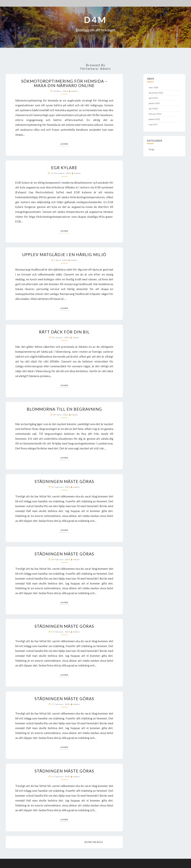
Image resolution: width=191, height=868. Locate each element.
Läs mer (65, 144)
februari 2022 (155, 114)
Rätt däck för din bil (64, 332)
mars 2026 (154, 87)
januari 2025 (154, 103)
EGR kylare (64, 168)
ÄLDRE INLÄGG (94, 842)
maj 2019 (153, 124)
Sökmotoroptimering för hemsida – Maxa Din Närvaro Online (64, 83)
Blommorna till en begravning (64, 409)
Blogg (151, 149)
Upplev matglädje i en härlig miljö (64, 254)
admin (75, 91)
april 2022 (153, 108)
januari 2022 (154, 119)
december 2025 (156, 93)
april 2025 (153, 98)
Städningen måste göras (64, 481)
